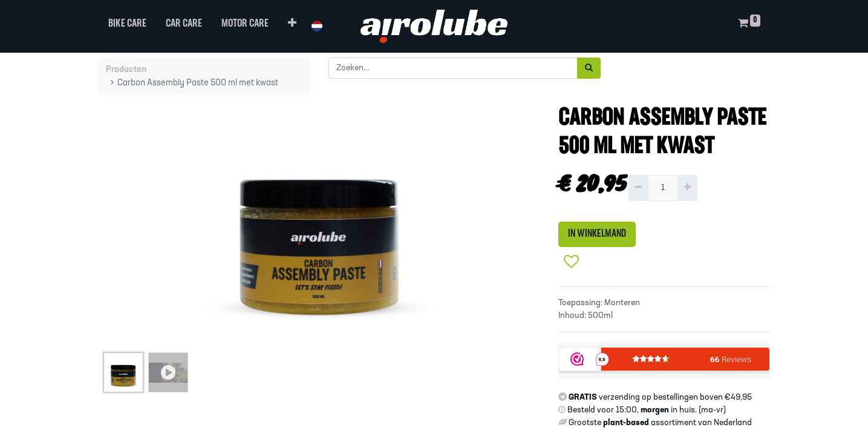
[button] (292, 26)
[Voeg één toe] (687, 188)
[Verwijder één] (638, 188)
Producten (126, 70)
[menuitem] (127, 26)
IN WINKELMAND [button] (597, 234)
